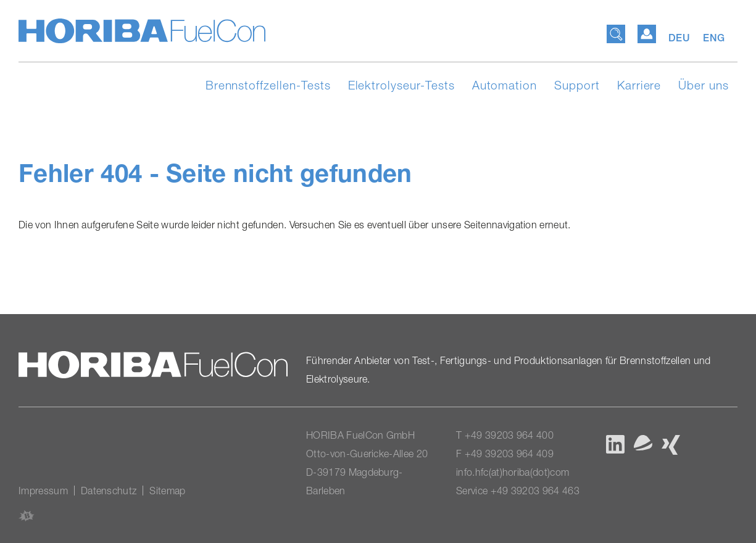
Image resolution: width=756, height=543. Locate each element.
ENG (714, 38)
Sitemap (167, 491)
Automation (505, 85)
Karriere (639, 85)
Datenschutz (109, 491)
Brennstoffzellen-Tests (268, 85)
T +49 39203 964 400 (505, 435)
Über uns (704, 85)
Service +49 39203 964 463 (518, 491)
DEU (681, 38)
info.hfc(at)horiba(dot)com (513, 472)
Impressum (43, 491)
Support (577, 85)
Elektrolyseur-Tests (401, 85)
